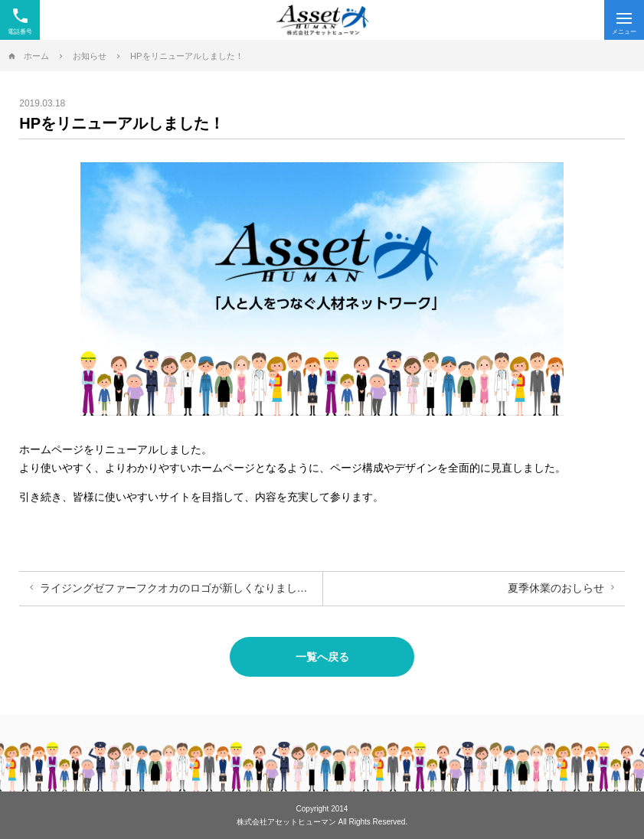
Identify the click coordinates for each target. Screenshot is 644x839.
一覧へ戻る (322, 657)
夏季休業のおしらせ (556, 588)
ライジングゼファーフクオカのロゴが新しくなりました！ (179, 588)
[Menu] (624, 20)
